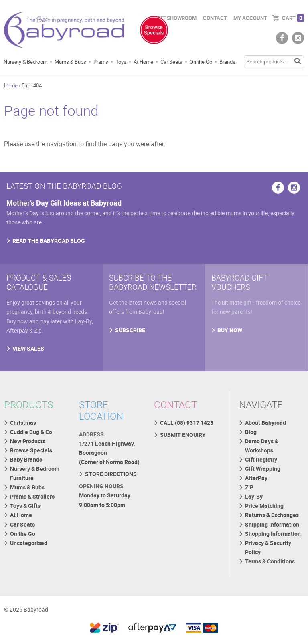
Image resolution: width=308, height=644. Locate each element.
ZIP (249, 487)
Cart (293, 18)
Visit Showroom (174, 18)
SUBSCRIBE (130, 330)
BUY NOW (230, 330)
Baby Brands (26, 459)
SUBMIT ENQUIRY (183, 435)
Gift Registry (261, 459)
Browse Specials (31, 450)
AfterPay (256, 478)
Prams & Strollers (32, 496)
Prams (101, 62)
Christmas (23, 423)
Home (11, 85)
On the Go (201, 62)
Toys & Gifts (25, 506)
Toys (121, 62)
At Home (143, 62)
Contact (215, 18)
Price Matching (264, 506)
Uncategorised (29, 543)
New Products (28, 441)
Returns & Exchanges (272, 515)
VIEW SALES (28, 348)
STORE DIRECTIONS (111, 474)
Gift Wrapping (263, 469)
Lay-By (254, 496)
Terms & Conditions (270, 561)
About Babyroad (265, 423)
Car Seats (171, 62)
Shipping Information (272, 524)
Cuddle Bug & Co (31, 432)
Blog (251, 432)
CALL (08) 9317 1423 (187, 423)
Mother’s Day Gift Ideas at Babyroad (64, 203)
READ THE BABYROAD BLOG (49, 241)
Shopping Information (273, 534)
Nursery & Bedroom (25, 62)
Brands (227, 62)
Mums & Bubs (70, 62)
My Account (250, 18)
